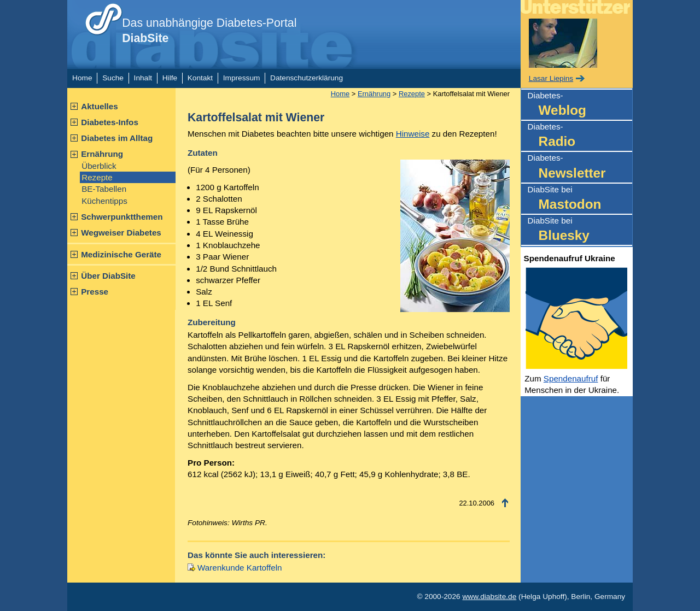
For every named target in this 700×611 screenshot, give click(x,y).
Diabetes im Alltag (117, 138)
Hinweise (413, 134)
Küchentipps (104, 201)
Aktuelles (100, 106)
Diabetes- (580, 105)
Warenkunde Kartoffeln (240, 568)
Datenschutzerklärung (307, 78)
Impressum (242, 78)
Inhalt (143, 78)
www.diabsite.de (489, 597)
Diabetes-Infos (110, 122)
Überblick (99, 166)
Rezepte (97, 177)
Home (82, 78)
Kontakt (200, 78)
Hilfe (170, 78)
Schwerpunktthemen (122, 217)
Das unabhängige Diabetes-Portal (209, 31)
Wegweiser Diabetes (121, 233)
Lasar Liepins (551, 78)
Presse (95, 292)
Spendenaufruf (571, 378)
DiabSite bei (580, 199)
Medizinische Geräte (121, 254)
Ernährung (102, 154)
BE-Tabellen (104, 189)
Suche (113, 78)
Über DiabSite (108, 276)
